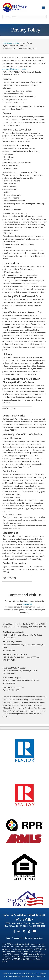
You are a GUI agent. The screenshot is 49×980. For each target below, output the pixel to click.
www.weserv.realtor (11, 43)
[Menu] (43, 7)
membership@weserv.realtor (15, 69)
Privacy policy (18, 938)
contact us (27, 604)
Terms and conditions (34, 938)
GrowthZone (40, 976)
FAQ (8, 938)
